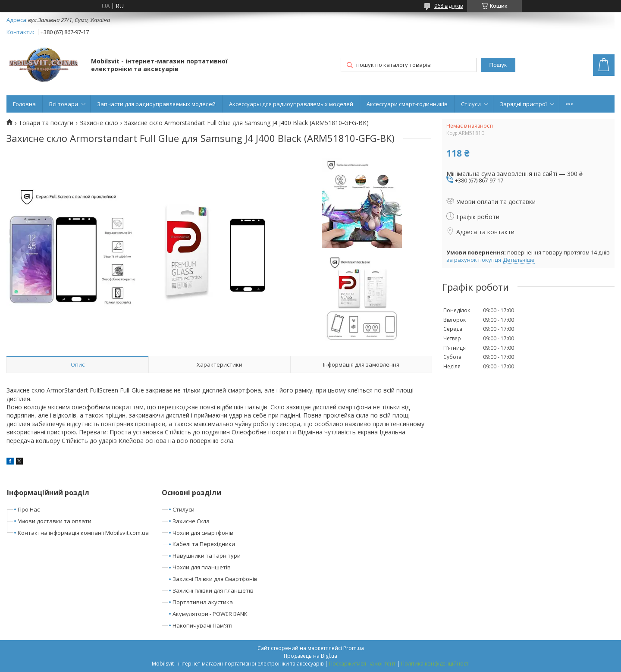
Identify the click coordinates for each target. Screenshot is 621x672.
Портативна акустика (203, 602)
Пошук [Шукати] (498, 65)
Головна (24, 104)
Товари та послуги (46, 123)
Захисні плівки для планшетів (213, 590)
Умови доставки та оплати (55, 521)
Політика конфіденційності (435, 664)
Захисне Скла (191, 521)
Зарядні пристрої (523, 104)
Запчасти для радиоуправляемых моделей (156, 104)
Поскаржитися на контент (362, 664)
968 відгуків (448, 6)
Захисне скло (99, 123)
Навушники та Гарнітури (207, 556)
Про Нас (29, 509)
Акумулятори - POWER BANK (210, 614)
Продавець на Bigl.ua (310, 656)
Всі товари (64, 104)
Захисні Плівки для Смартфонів (215, 579)
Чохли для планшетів (202, 567)
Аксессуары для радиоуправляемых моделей (291, 104)
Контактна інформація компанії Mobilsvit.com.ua (83, 533)
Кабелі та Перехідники (204, 544)
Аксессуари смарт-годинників (407, 104)
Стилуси (183, 509)
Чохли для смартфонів (203, 533)
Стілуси (471, 104)
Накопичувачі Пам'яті (202, 625)
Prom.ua (354, 648)
